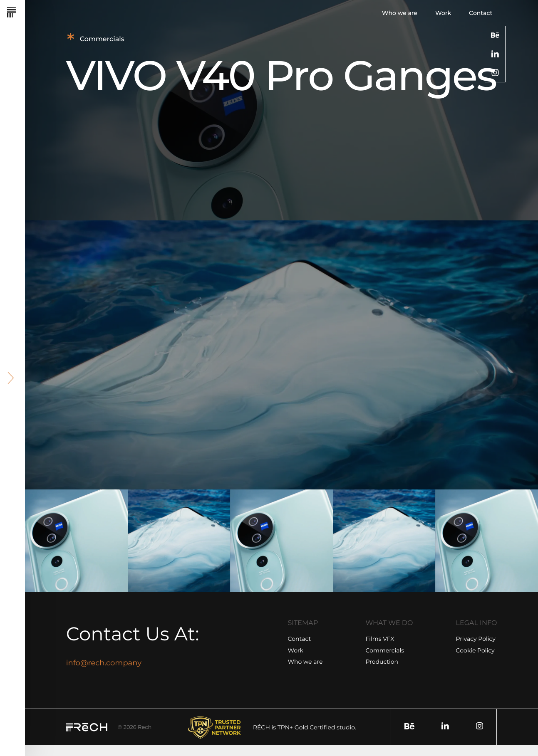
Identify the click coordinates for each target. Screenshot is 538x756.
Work (443, 13)
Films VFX (380, 639)
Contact (481, 13)
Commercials (385, 650)
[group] (76, 541)
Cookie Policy (475, 650)
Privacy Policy (476, 639)
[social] (495, 35)
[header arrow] (11, 378)
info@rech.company (104, 663)
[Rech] (34, 13)
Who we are (400, 13)
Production (382, 662)
